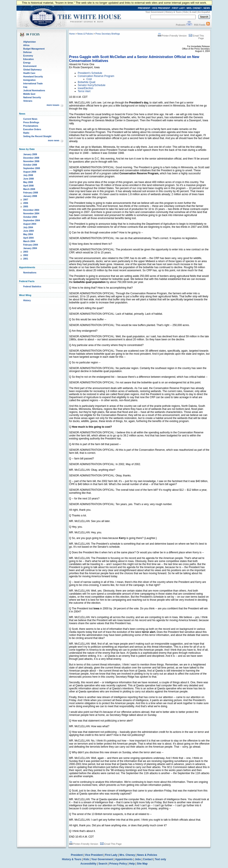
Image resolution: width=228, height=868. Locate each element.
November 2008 (31, 161)
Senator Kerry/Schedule (92, 85)
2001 (26, 259)
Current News (30, 119)
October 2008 (30, 165)
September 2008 (32, 168)
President (77, 855)
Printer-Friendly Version (172, 36)
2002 (26, 255)
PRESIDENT (144, 8)
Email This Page (111, 844)
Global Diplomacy (32, 70)
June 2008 (28, 179)
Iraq (25, 87)
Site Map (142, 864)
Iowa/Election (85, 88)
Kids (186, 12)
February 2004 (31, 245)
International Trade (33, 84)
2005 (26, 207)
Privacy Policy (118, 864)
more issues (53, 105)
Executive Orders (32, 129)
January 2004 (30, 248)
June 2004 (28, 231)
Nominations (30, 273)
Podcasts (181, 25)
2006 (26, 203)
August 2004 (30, 224)
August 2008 (30, 172)
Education (28, 59)
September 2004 (32, 220)
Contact (148, 859)
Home (72, 34)
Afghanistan (30, 42)
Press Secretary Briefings (108, 34)
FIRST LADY (178, 8)
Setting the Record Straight (37, 136)
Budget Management (34, 49)
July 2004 (28, 227)
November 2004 (31, 214)
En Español (204, 12)
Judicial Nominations (34, 91)
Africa (26, 45)
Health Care (29, 73)
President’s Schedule (90, 73)
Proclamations (31, 126)
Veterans (28, 101)
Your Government (154, 12)
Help (132, 864)
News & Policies (85, 34)
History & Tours (173, 12)
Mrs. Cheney (127, 855)
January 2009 (30, 154)
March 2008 (29, 189)
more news (54, 141)
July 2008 (28, 175)
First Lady (111, 855)
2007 (26, 200)
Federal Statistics (32, 287)
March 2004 (29, 241)
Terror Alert (84, 91)
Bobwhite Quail (87, 82)
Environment (30, 66)
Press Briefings (31, 122)
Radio (26, 133)
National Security (32, 97)
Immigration (29, 80)
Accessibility (88, 864)
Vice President (94, 855)
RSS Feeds (200, 25)
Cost (89, 79)
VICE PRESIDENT (161, 8)
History (27, 300)
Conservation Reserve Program (96, 76)
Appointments (124, 859)
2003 (26, 252)
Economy (28, 56)
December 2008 (31, 158)
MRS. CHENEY (194, 8)
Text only (160, 859)
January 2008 (30, 196)
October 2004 (30, 217)
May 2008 (28, 182)
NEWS (207, 8)
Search (103, 864)
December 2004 (31, 210)
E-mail (193, 12)
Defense (27, 52)
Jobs (138, 859)
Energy (27, 63)
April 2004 (28, 238)
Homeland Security (33, 77)
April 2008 (28, 186)
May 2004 (28, 234)
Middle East (29, 94)
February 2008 (31, 193)
